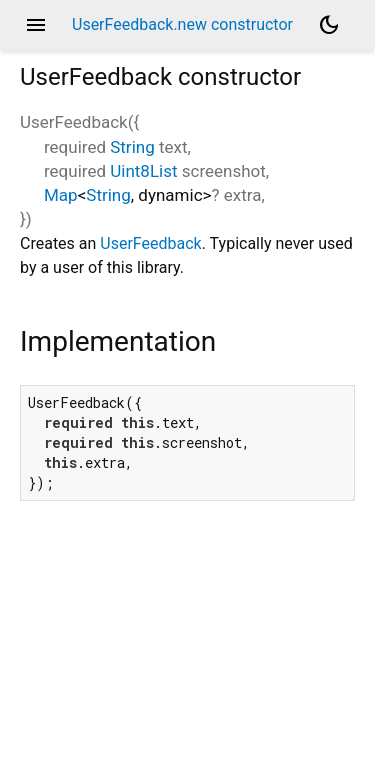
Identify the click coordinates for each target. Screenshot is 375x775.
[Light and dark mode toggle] (329, 25)
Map (61, 195)
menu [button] (36, 25)
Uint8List (143, 171)
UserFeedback (150, 243)
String (132, 147)
